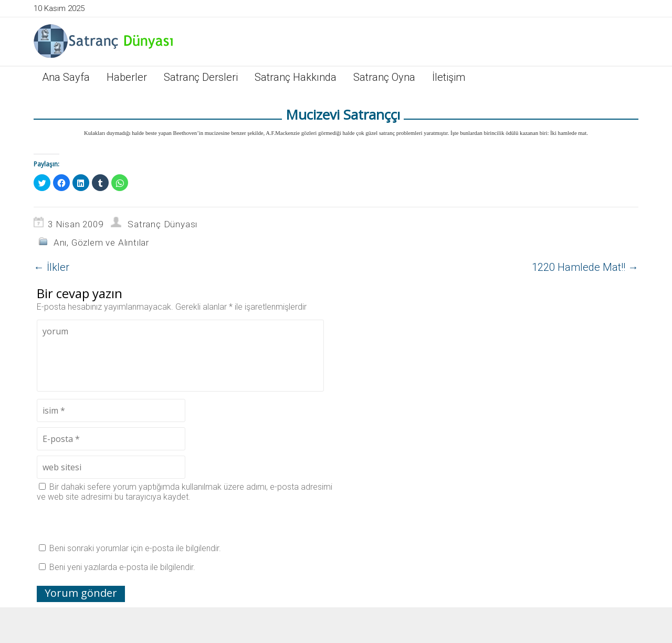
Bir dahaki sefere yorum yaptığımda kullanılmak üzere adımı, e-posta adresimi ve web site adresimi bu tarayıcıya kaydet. (185, 492)
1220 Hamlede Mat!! (585, 267)
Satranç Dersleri (201, 77)
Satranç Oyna (384, 77)
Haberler (127, 77)
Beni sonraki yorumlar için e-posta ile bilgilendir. (135, 548)
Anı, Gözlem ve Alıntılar (101, 243)
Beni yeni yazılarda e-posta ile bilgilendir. (122, 567)
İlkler (51, 267)
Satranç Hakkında (296, 77)
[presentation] (117, 522)
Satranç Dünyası (162, 224)
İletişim (449, 77)
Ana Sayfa (66, 77)
